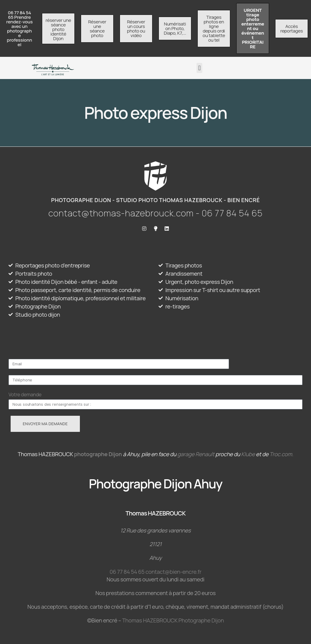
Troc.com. (281, 454)
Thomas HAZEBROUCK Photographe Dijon (173, 620)
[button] (199, 68)
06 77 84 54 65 (127, 572)
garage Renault (196, 454)
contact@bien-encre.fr (173, 572)
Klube (248, 454)
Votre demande (25, 394)
